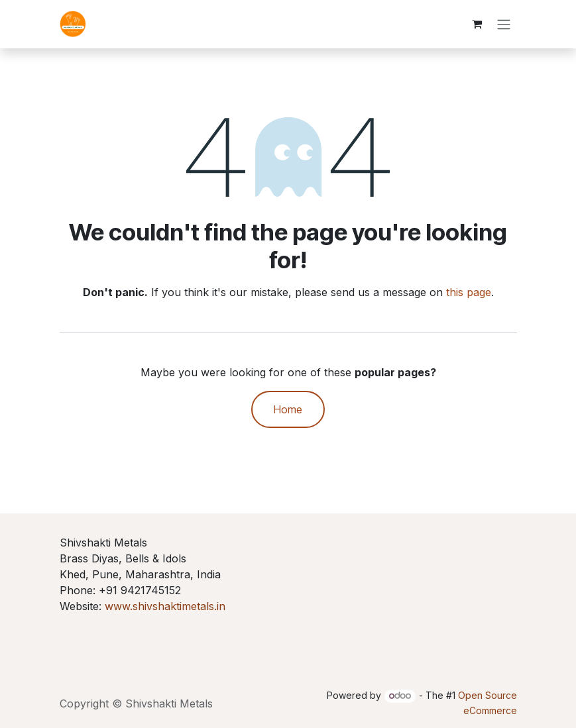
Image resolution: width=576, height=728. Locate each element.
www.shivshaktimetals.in (165, 606)
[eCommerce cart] (477, 25)
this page (469, 293)
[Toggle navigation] (504, 25)
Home (288, 410)
